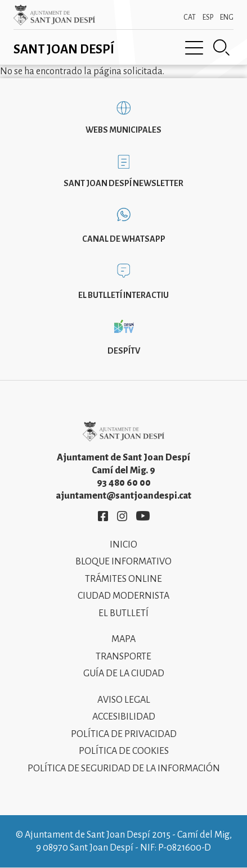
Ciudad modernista (123, 596)
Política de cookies (124, 751)
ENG (227, 17)
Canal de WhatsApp (124, 239)
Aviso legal (124, 700)
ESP (208, 17)
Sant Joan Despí (64, 49)
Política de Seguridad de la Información (124, 768)
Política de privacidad (124, 734)
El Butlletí (123, 613)
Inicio (123, 545)
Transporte (123, 657)
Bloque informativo (123, 562)
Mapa (123, 639)
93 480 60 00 (124, 483)
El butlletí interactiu (123, 295)
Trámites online (123, 579)
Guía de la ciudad (124, 673)
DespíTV (124, 351)
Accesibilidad (124, 717)
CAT (190, 17)
